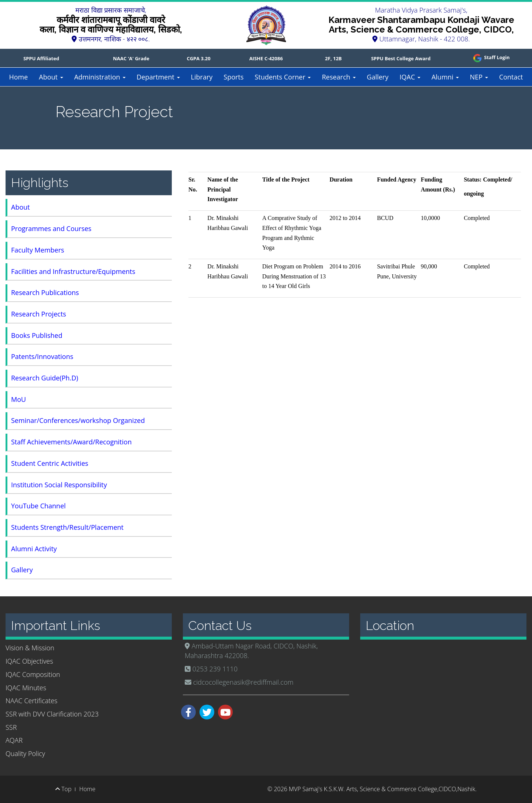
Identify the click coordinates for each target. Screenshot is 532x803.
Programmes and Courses (51, 228)
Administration (100, 77)
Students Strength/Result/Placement (67, 527)
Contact (511, 77)
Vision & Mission (30, 648)
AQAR (14, 740)
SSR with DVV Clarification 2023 (52, 714)
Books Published (37, 335)
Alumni (445, 77)
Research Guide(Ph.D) (45, 378)
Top (63, 789)
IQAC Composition (33, 674)
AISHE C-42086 (266, 58)
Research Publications (45, 292)
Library (202, 77)
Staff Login (491, 57)
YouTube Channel (38, 506)
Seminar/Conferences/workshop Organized (78, 420)
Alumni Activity (34, 549)
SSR (11, 727)
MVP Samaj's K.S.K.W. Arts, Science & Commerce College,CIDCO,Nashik (382, 789)
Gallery (378, 77)
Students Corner (283, 77)
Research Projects (39, 314)
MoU (18, 399)
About (51, 77)
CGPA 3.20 (198, 58)
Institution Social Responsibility (59, 485)
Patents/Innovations (42, 356)
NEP (479, 77)
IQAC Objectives (29, 661)
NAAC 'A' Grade (131, 58)
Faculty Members (38, 250)
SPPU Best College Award (401, 58)
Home (18, 77)
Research (339, 77)
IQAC (410, 77)
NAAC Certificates (31, 701)
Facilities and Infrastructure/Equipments (73, 271)
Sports (233, 77)
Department (158, 77)
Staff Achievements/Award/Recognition (71, 442)
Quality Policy (25, 753)
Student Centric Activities (50, 463)
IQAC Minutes (26, 688)
